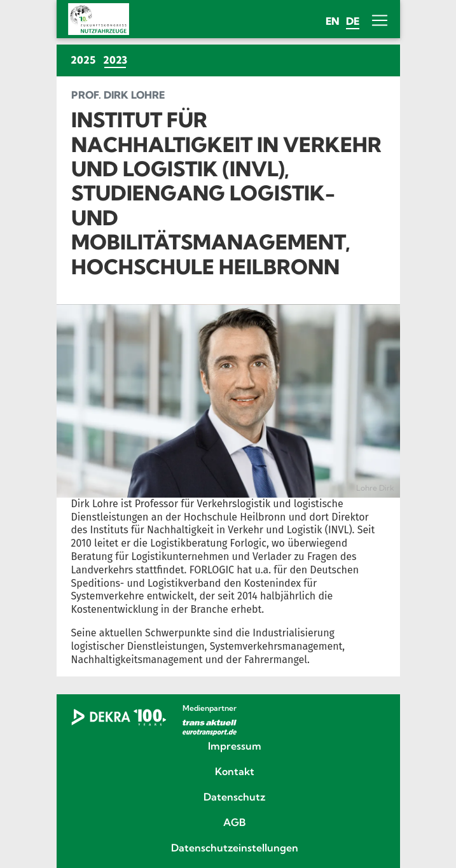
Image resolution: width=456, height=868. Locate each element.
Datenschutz (234, 797)
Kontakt (235, 772)
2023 (117, 59)
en (333, 21)
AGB (234, 823)
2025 (83, 60)
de (353, 21)
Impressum (235, 746)
